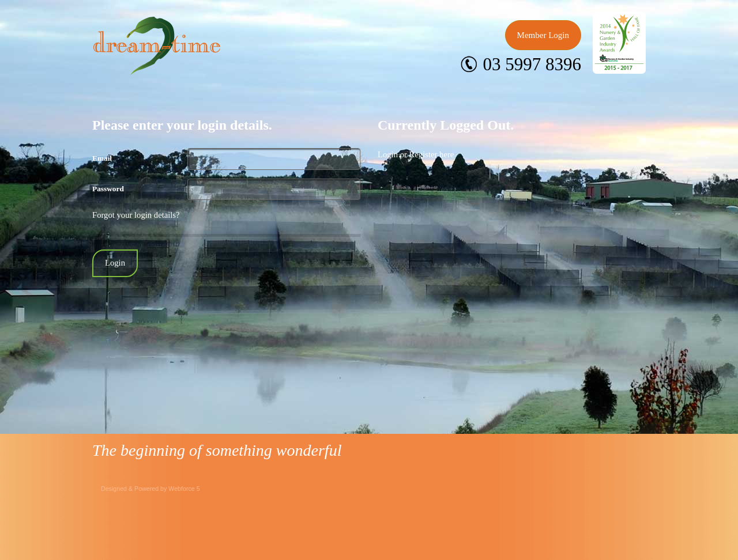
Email (102, 158)
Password (108, 189)
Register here (432, 154)
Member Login (543, 35)
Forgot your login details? (136, 215)
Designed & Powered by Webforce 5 (150, 489)
